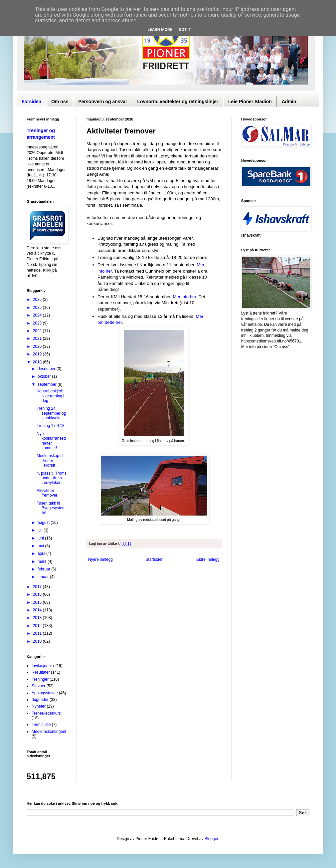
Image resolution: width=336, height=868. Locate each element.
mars (43, 561)
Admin (289, 102)
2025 (38, 308)
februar (44, 569)
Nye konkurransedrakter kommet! (51, 441)
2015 (38, 602)
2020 (38, 346)
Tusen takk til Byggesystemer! (51, 508)
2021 (38, 338)
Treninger (40, 679)
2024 (38, 315)
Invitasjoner (42, 666)
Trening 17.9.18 (51, 426)
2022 (38, 331)
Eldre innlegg (208, 559)
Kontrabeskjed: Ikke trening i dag (50, 396)
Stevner (38, 686)
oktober (45, 376)
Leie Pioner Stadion (250, 102)
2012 (38, 626)
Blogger (211, 839)
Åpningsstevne (45, 693)
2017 (38, 587)
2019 (38, 354)
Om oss (60, 102)
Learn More (160, 30)
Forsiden (31, 102)
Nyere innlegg (100, 559)
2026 (38, 300)
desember (47, 369)
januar (44, 577)
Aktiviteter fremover (47, 493)
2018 (38, 362)
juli (41, 530)
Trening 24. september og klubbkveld (51, 413)
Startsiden (154, 559)
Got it (185, 30)
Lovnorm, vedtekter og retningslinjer (178, 102)
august (44, 523)
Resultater (41, 672)
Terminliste (41, 725)
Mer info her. (185, 297)
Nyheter (39, 706)
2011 (38, 633)
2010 (38, 641)
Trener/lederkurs (46, 713)
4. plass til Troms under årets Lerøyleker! (52, 478)
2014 (38, 610)
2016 (38, 594)
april (42, 553)
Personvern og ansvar (103, 102)
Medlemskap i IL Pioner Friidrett (51, 460)
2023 (38, 323)
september (48, 384)
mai (41, 546)
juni (41, 538)
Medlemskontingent (49, 732)
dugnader (40, 700)
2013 (38, 618)
